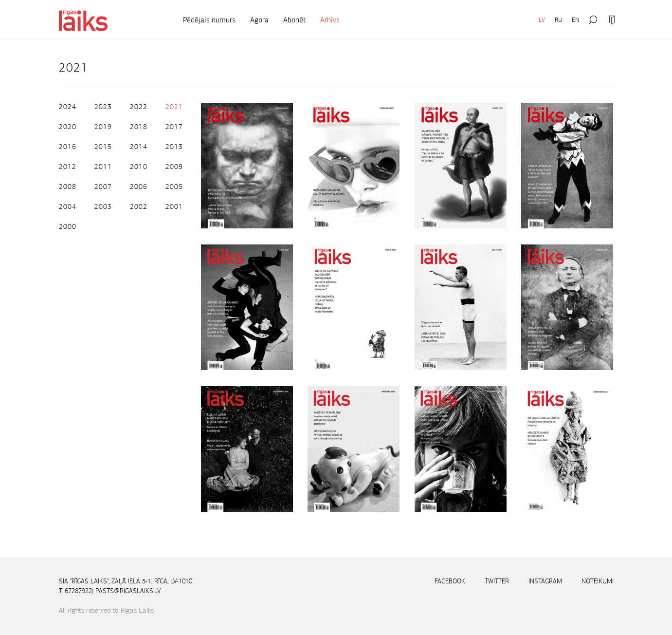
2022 (139, 107)
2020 (68, 127)
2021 (174, 107)
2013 (174, 147)
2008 (68, 187)
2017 (174, 127)
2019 (103, 127)
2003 (103, 206)
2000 (68, 226)
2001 (174, 206)
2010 (139, 167)
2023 (103, 107)
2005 (174, 187)
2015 (103, 147)
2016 (68, 147)
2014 (139, 147)
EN (575, 20)
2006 (139, 187)
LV (542, 20)
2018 (139, 127)
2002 (139, 206)
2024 (68, 107)
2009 (174, 167)
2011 (103, 167)
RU (558, 20)
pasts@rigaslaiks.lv (128, 591)
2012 (68, 167)
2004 (68, 206)
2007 (103, 187)
